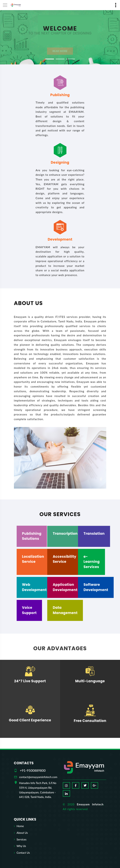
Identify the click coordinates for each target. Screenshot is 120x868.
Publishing (60, 95)
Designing (60, 162)
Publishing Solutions (32, 536)
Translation (94, 534)
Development (60, 239)
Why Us (21, 846)
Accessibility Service (64, 559)
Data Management (65, 610)
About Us (22, 833)
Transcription (65, 534)
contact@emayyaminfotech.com (38, 777)
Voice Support (29, 610)
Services (22, 839)
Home (20, 826)
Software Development (96, 587)
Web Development (34, 587)
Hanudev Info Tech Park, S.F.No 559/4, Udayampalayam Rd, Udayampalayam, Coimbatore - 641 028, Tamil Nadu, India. (38, 790)
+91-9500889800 (33, 770)
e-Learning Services (91, 562)
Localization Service (33, 559)
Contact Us (23, 853)
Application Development (65, 587)
